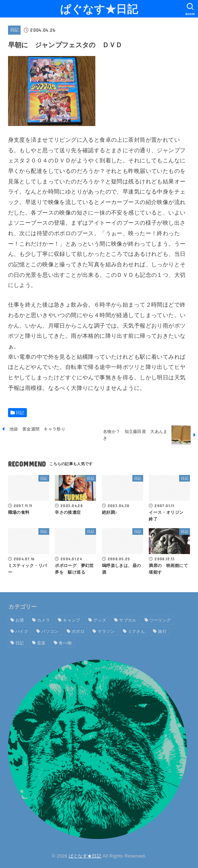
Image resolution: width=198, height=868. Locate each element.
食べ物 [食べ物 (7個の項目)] (65, 643)
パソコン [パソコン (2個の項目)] (50, 631)
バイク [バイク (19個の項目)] (22, 631)
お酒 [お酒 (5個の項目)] (20, 620)
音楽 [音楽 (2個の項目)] (41, 643)
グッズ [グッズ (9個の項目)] (100, 620)
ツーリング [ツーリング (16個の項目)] (160, 620)
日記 (14, 30)
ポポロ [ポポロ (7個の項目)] (78, 631)
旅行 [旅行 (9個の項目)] (162, 631)
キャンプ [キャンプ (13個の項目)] (71, 620)
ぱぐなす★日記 (99, 9)
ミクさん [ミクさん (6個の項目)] (136, 631)
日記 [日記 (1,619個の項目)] (20, 643)
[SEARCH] (190, 9)
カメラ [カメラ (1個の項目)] (43, 620)
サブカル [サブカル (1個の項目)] (128, 620)
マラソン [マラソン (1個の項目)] (106, 631)
